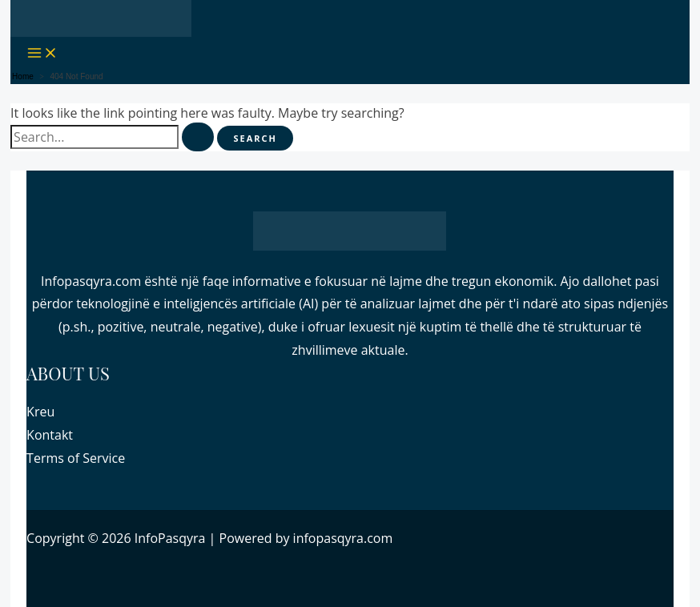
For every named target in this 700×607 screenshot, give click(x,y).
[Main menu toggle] (42, 53)
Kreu (40, 412)
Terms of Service (76, 458)
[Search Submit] (198, 137)
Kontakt (50, 435)
